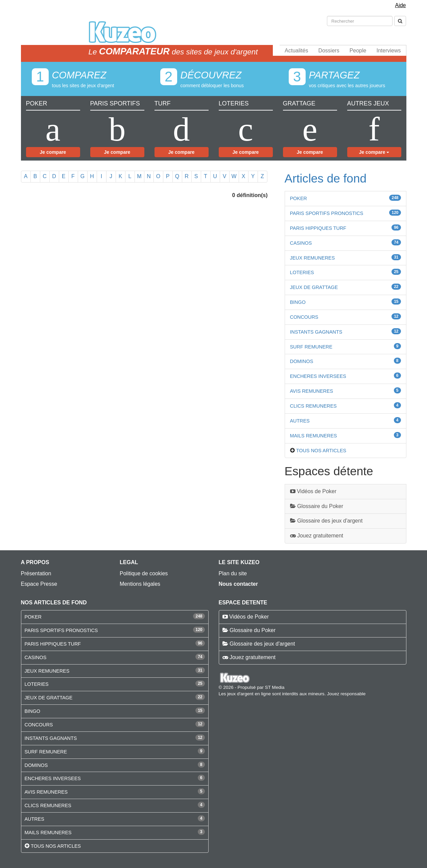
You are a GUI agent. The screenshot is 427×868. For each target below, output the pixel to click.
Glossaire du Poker (317, 506)
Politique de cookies (144, 573)
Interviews (388, 51)
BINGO (298, 302)
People (358, 51)
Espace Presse (39, 584)
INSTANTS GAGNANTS (316, 332)
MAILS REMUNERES (314, 436)
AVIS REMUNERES (312, 391)
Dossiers (329, 51)
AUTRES (300, 421)
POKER (299, 198)
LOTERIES (302, 272)
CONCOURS (304, 317)
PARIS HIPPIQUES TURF (318, 228)
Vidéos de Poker (313, 491)
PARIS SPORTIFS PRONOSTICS (327, 213)
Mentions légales (140, 584)
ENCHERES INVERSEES (318, 376)
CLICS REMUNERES (313, 406)
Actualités (296, 51)
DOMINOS (302, 361)
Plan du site (233, 573)
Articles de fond (326, 178)
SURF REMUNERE (311, 347)
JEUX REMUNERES (313, 258)
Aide (400, 5)
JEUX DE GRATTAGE (314, 287)
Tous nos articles (321, 451)
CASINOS (301, 243)
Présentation (36, 573)
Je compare (53, 152)
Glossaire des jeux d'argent (326, 521)
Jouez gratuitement (317, 536)
